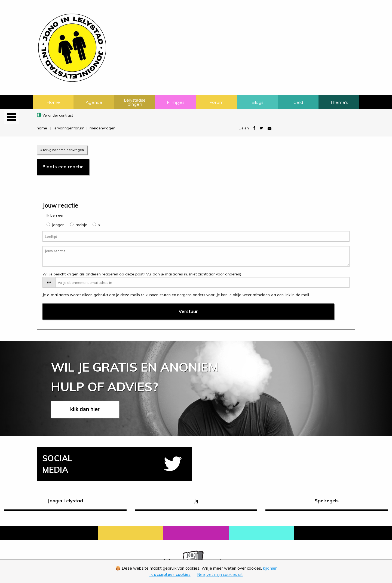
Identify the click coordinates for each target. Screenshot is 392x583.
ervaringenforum (69, 128)
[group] (48, 224)
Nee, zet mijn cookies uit (220, 574)
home (42, 128)
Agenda (94, 102)
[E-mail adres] (202, 282)
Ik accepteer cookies (170, 574)
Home (53, 102)
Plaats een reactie (63, 167)
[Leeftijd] (196, 236)
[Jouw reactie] (196, 256)
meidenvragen (102, 128)
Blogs (257, 102)
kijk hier (270, 568)
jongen (58, 225)
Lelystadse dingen (135, 102)
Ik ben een (56, 215)
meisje (81, 225)
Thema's (339, 102)
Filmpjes (176, 102)
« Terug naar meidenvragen (62, 150)
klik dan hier (85, 409)
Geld (298, 102)
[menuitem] (53, 102)
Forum (216, 102)
